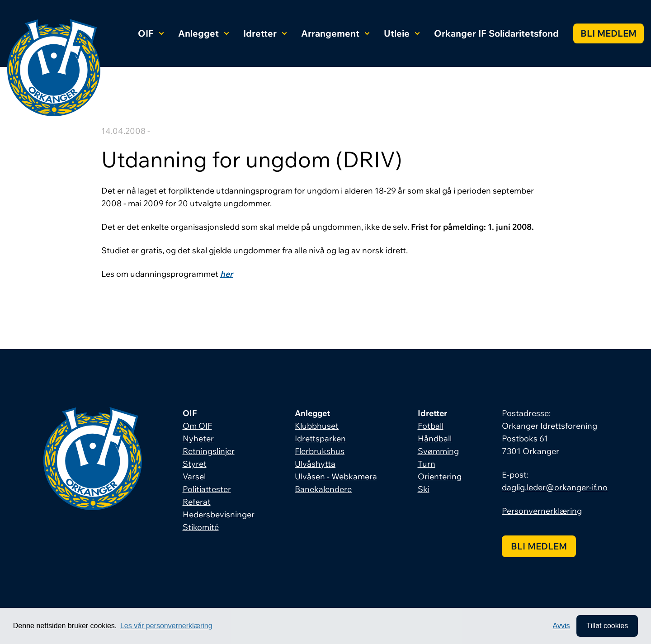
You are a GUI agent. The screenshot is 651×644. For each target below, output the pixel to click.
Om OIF (197, 426)
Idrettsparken (320, 438)
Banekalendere (323, 489)
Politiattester (207, 489)
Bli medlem (609, 33)
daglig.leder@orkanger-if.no (555, 487)
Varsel (194, 476)
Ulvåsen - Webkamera (336, 476)
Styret (195, 464)
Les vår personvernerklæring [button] (166, 626)
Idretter (265, 33)
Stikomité (201, 527)
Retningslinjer (209, 451)
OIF (151, 33)
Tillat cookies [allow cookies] (607, 626)
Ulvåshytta (315, 464)
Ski (424, 489)
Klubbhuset (317, 426)
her (226, 274)
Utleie (402, 33)
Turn (427, 464)
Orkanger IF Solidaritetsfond (496, 33)
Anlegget (203, 33)
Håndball (435, 438)
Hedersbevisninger (219, 514)
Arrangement (335, 33)
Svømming (438, 451)
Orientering (440, 476)
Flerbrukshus (320, 451)
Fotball (431, 426)
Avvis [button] (561, 626)
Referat (197, 502)
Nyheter (198, 438)
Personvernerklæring (542, 511)
